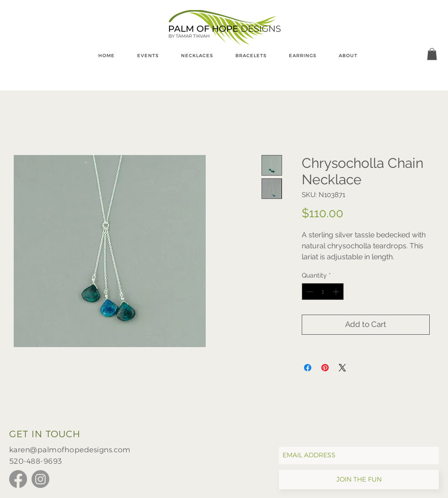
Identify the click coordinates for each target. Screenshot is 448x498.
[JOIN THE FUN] (359, 479)
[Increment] (337, 292)
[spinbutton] (323, 292)
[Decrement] (309, 292)
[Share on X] (342, 368)
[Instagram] (40, 479)
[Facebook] (18, 479)
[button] (432, 54)
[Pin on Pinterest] (325, 368)
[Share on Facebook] (308, 368)
